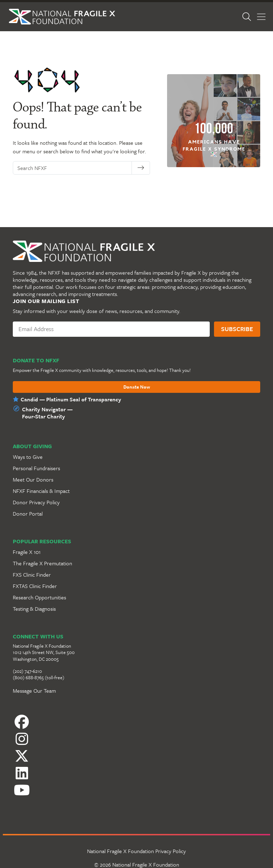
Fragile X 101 (27, 552)
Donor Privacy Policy (36, 502)
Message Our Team (34, 691)
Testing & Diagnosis (34, 609)
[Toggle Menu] (261, 17)
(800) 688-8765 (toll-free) (39, 677)
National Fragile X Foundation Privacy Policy (136, 851)
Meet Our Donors (33, 479)
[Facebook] (136, 722)
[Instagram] (136, 739)
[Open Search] (247, 17)
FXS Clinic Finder (32, 575)
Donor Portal (28, 513)
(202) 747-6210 (27, 671)
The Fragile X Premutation (42, 563)
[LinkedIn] (136, 773)
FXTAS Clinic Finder (35, 586)
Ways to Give (28, 457)
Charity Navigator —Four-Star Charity (47, 413)
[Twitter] (136, 756)
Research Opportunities (39, 597)
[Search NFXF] (72, 168)
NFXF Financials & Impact (41, 491)
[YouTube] (136, 790)
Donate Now (137, 387)
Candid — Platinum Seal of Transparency (71, 399)
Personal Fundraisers (36, 468)
